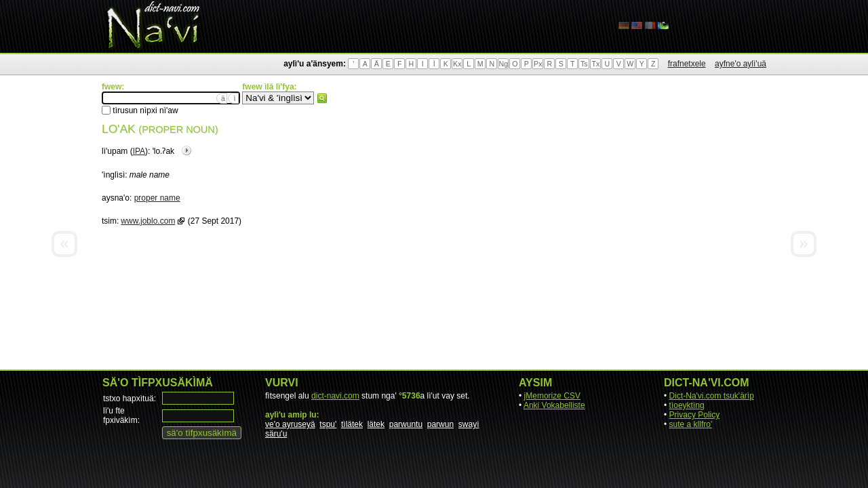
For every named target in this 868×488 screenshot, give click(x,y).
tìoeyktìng (687, 405)
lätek (376, 424)
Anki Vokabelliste (554, 405)
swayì (469, 424)
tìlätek (352, 424)
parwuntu (406, 424)
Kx (457, 64)
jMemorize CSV (552, 396)
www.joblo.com (148, 221)
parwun (440, 424)
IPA (139, 151)
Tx (595, 64)
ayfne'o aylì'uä (741, 64)
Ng (503, 64)
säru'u (276, 434)
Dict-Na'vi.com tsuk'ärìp (712, 396)
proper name (157, 198)
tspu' (328, 424)
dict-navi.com (335, 396)
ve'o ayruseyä (290, 424)
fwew (322, 98)
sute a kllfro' (691, 424)
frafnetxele (687, 64)
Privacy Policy (695, 415)
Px (538, 64)
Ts (584, 64)
